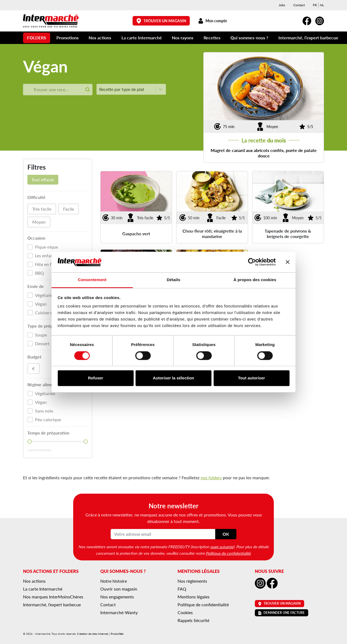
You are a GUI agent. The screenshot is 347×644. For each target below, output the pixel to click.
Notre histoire (114, 581)
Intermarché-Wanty (119, 612)
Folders (37, 38)
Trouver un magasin (161, 21)
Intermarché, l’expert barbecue (308, 38)
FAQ (182, 589)
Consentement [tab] (92, 280)
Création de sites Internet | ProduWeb (100, 634)
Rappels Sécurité (193, 620)
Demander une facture (282, 613)
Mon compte (212, 21)
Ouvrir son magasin (119, 589)
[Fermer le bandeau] (288, 262)
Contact (299, 5)
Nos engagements (117, 597)
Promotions (68, 38)
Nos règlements (192, 581)
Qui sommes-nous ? (249, 38)
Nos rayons (183, 38)
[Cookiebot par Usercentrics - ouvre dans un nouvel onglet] (252, 262)
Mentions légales (194, 597)
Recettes (212, 38)
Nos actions (100, 38)
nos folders (211, 478)
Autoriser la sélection (174, 378)
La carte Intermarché (142, 38)
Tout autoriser (252, 378)
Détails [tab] (173, 280)
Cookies (185, 612)
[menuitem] (315, 5)
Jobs (282, 5)
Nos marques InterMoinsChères (53, 597)
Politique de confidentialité (228, 553)
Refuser (96, 378)
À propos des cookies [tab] (255, 280)
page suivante (222, 547)
